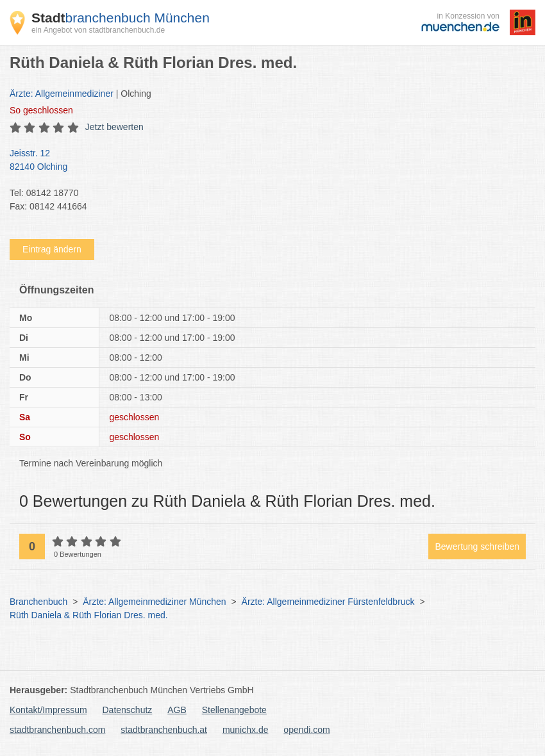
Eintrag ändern (52, 249)
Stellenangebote (234, 710)
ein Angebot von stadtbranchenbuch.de (98, 30)
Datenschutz (128, 710)
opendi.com (306, 730)
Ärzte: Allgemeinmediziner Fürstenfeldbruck (328, 602)
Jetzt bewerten (114, 127)
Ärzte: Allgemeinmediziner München (154, 602)
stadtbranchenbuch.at (164, 730)
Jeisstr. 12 (266, 161)
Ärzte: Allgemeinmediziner (62, 94)
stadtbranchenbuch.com (57, 730)
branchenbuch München (121, 18)
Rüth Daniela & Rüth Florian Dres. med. (89, 615)
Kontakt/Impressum (48, 710)
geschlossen (41, 110)
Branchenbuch (38, 602)
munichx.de (246, 730)
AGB (177, 710)
